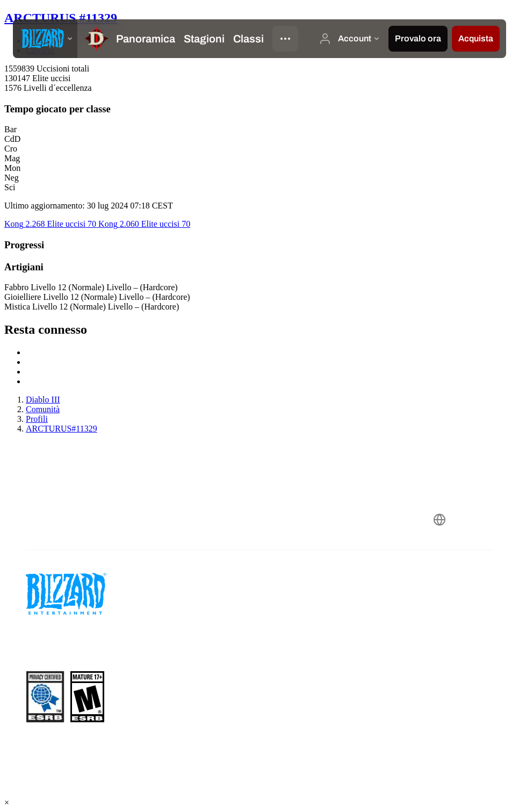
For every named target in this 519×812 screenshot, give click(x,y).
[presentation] (45, 39)
